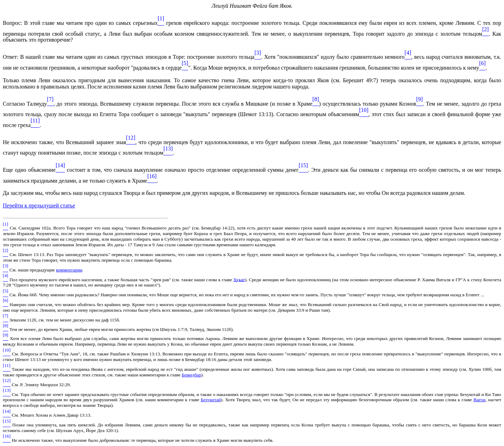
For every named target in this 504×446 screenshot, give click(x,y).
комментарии (69, 270)
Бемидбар (191, 375)
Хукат (239, 279)
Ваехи (479, 400)
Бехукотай (211, 400)
